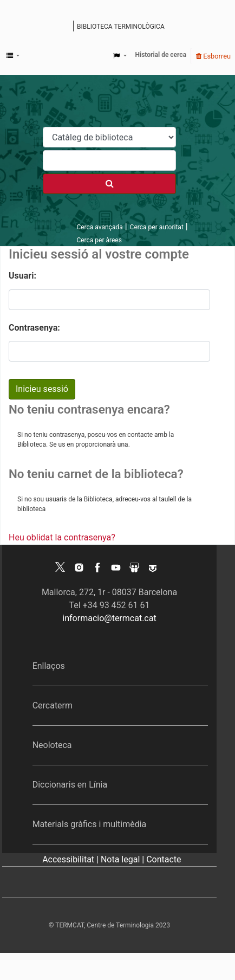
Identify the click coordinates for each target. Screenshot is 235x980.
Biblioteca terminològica (121, 27)
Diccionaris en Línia (70, 785)
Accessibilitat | (71, 859)
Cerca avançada (99, 227)
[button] (13, 56)
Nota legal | (123, 859)
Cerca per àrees (99, 240)
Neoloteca (52, 745)
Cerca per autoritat (157, 227)
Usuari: (22, 276)
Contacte (164, 859)
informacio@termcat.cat (109, 618)
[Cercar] (109, 184)
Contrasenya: (34, 328)
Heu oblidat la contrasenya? (62, 537)
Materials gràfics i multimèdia (90, 824)
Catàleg (66, 27)
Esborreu (213, 56)
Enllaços (49, 666)
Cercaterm (53, 705)
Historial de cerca (161, 55)
